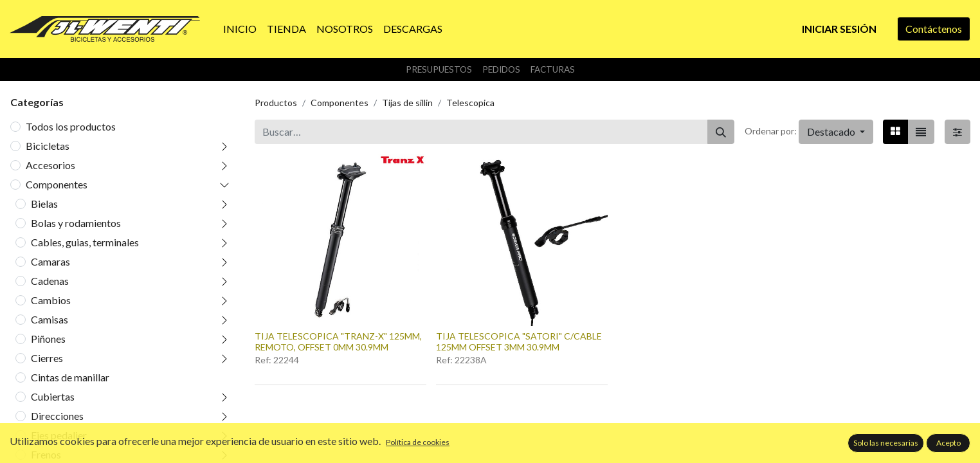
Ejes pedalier (59, 435)
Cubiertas (53, 396)
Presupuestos (439, 69)
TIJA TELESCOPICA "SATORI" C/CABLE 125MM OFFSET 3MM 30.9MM (519, 341)
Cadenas (50, 281)
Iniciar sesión (839, 29)
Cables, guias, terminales (85, 242)
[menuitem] (240, 29)
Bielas (44, 204)
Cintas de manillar (70, 377)
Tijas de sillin (407, 103)
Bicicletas (48, 146)
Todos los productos (71, 126)
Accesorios (50, 165)
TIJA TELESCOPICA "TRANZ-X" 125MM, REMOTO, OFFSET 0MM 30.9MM (338, 341)
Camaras (50, 261)
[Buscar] (721, 132)
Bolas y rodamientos (76, 223)
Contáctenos (934, 29)
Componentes (57, 184)
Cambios (51, 300)
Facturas (553, 69)
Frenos (46, 454)
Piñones (48, 339)
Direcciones (57, 416)
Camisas (50, 319)
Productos (276, 103)
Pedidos (501, 69)
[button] (836, 132)
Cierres (47, 358)
